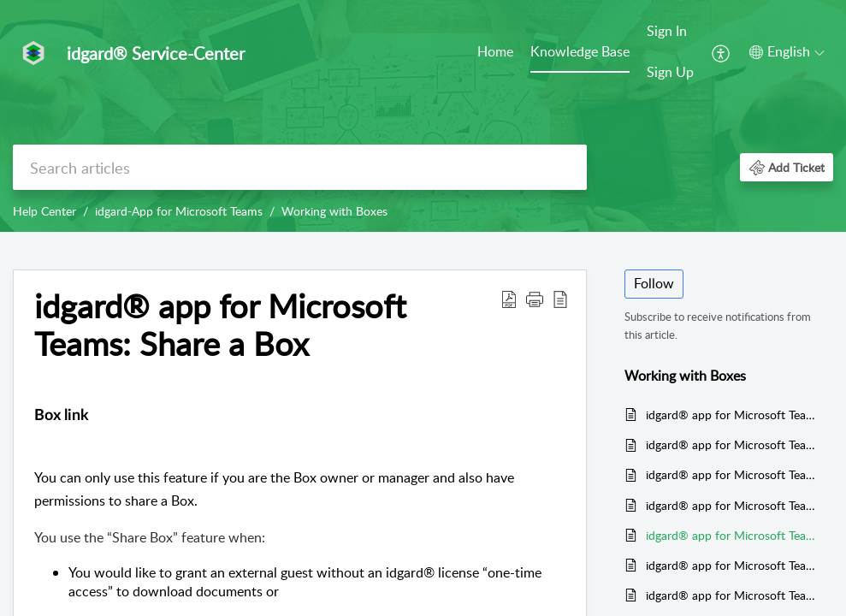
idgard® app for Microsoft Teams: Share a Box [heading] (220, 325)
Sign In (667, 31)
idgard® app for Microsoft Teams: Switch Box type (731, 595)
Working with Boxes (334, 211)
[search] (300, 167)
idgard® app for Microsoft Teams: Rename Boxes (731, 565)
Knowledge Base (580, 51)
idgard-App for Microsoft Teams (179, 211)
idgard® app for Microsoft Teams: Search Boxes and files (731, 505)
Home (495, 51)
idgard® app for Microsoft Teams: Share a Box (731, 535)
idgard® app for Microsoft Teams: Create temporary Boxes (731, 444)
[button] (722, 52)
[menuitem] (495, 53)
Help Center (44, 211)
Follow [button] (654, 283)
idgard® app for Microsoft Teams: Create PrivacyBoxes (731, 415)
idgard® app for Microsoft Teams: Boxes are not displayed (731, 474)
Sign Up (670, 72)
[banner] (423, 116)
